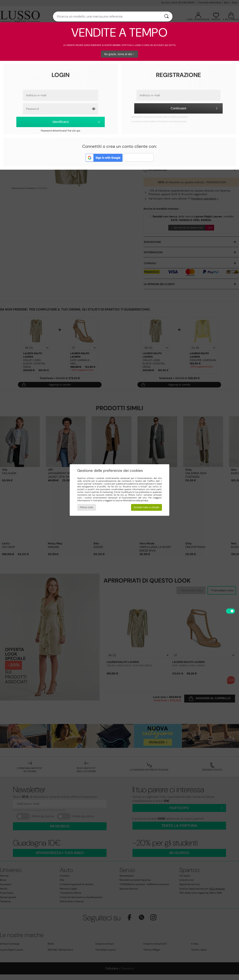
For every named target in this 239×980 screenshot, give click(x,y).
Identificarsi (77, 122)
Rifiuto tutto (87, 507)
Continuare (195, 108)
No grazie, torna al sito (119, 54)
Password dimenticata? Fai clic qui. (61, 131)
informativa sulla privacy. (136, 500)
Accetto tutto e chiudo (146, 507)
